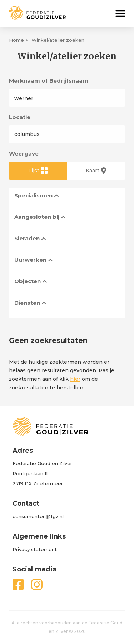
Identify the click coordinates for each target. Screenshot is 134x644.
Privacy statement (35, 549)
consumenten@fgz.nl (38, 516)
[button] (120, 14)
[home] (33, 13)
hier (75, 379)
